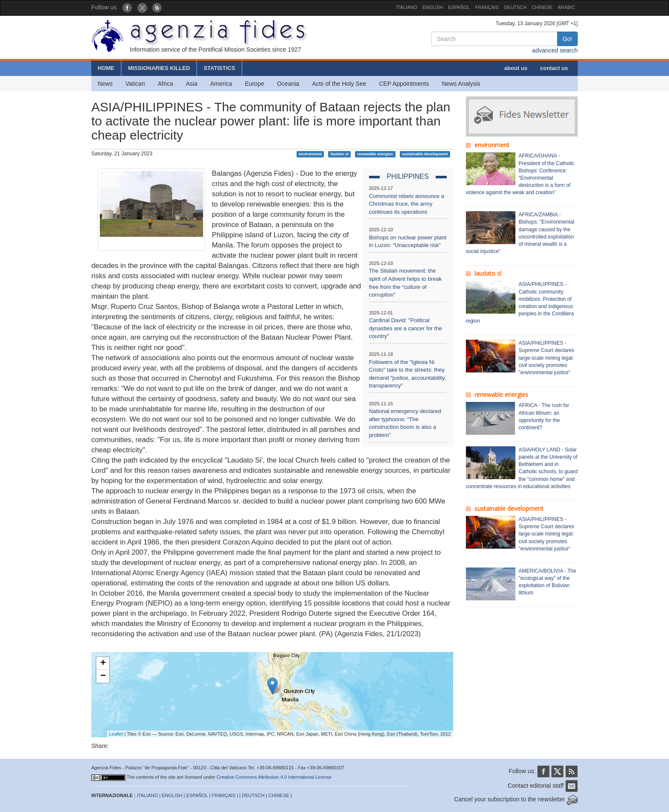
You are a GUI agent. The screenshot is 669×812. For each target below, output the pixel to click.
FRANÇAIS (487, 7)
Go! (567, 39)
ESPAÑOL (459, 7)
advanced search (555, 50)
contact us (554, 68)
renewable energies (375, 154)
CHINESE (542, 7)
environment (310, 154)
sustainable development (425, 154)
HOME (106, 68)
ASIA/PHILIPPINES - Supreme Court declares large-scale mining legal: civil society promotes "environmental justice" (547, 358)
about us (516, 68)
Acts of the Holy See (339, 84)
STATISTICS (219, 68)
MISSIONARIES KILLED (159, 68)
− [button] (103, 676)
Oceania (288, 84)
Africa (166, 84)
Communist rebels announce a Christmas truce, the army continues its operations (407, 204)
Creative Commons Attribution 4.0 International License (274, 777)
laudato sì (340, 154)
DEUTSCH (515, 7)
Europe (255, 84)
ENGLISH (433, 7)
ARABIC (566, 7)
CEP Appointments (404, 84)
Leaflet (116, 734)
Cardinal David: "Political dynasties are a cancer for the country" (406, 328)
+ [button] (103, 664)
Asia (191, 84)
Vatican (135, 84)
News (105, 84)
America (221, 84)
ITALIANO (407, 7)
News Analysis (461, 84)
